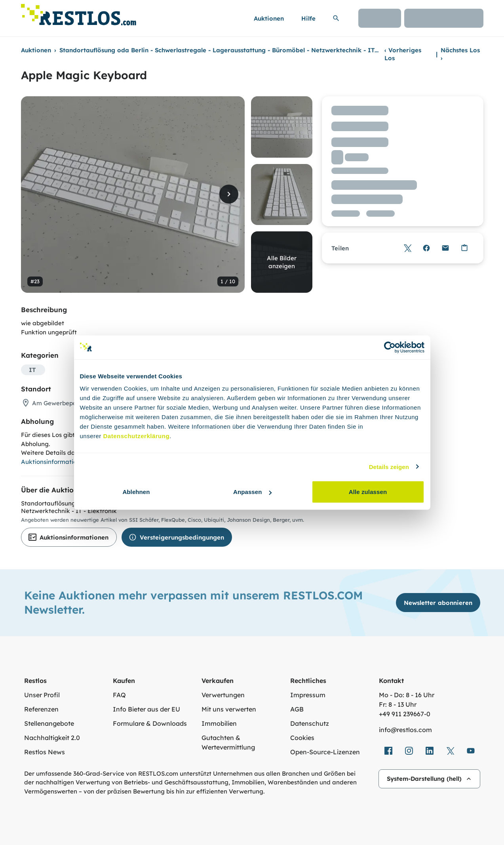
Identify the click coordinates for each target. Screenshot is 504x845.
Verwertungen (223, 695)
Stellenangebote (49, 723)
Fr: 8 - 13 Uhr (398, 704)
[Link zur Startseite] (79, 12)
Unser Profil (42, 695)
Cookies (302, 738)
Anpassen (252, 492)
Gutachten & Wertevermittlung (228, 742)
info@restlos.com (405, 730)
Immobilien (219, 723)
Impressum (308, 695)
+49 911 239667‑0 (405, 714)
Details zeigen (389, 466)
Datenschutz (310, 723)
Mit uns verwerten (229, 709)
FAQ (119, 695)
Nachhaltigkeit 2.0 (52, 738)
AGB (297, 709)
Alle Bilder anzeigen (282, 262)
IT (32, 370)
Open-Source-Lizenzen (325, 752)
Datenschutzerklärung (137, 436)
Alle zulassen (368, 492)
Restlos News (45, 752)
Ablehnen (136, 492)
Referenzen (41, 709)
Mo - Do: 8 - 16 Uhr (407, 695)
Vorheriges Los (403, 54)
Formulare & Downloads (150, 723)
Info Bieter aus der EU (146, 709)
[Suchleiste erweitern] (336, 18)
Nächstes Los (460, 54)
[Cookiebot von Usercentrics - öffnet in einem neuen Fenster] (390, 347)
